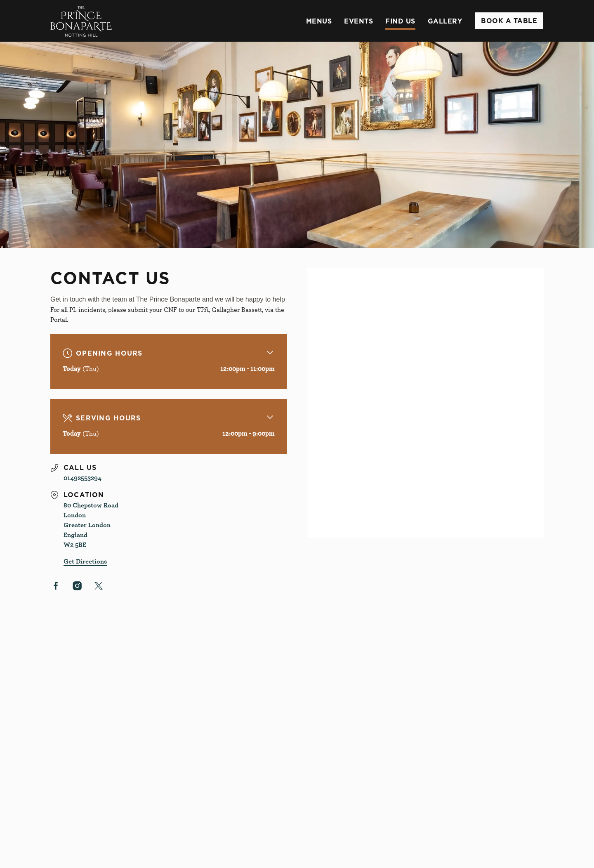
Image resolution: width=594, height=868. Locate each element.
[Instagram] (77, 586)
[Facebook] (56, 586)
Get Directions (85, 561)
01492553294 (82, 478)
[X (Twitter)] (99, 586)
